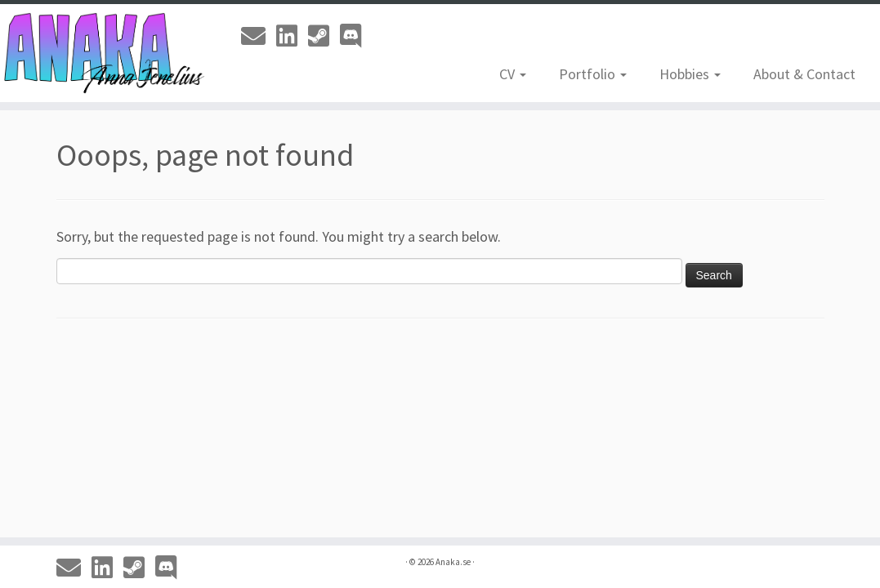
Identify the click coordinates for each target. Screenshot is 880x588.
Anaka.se (453, 562)
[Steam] (324, 36)
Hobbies (690, 74)
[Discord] (356, 36)
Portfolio (593, 74)
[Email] (259, 36)
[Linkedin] (292, 36)
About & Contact (804, 74)
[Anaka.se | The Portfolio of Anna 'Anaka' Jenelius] (103, 53)
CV (513, 74)
